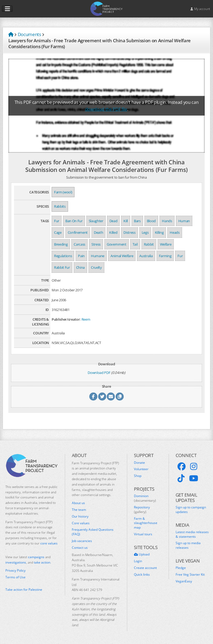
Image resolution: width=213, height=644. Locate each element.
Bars (137, 221)
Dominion (145, 498)
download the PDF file (106, 109)
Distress (129, 232)
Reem (86, 319)
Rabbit (149, 244)
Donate (139, 463)
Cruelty (96, 267)
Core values (81, 523)
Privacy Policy (15, 571)
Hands (167, 221)
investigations (16, 562)
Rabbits (60, 206)
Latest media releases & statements (192, 534)
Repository (142, 510)
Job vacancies (82, 541)
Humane (98, 256)
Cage (58, 232)
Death (98, 232)
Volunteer (141, 469)
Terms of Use (15, 577)
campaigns (36, 557)
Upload (142, 554)
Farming (165, 256)
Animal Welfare (122, 256)
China (80, 267)
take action (42, 562)
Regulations (63, 256)
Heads (175, 232)
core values (49, 543)
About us (78, 503)
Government (117, 244)
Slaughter (96, 221)
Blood (151, 221)
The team (79, 510)
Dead (113, 221)
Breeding (61, 244)
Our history (80, 516)
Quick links (142, 575)
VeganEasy (184, 581)
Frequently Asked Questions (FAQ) (93, 532)
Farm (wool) (63, 192)
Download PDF (99, 373)
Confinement (78, 232)
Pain (81, 256)
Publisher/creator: (66, 319)
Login (138, 561)
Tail (135, 244)
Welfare (166, 244)
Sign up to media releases (188, 545)
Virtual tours (143, 534)
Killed (113, 232)
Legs (145, 232)
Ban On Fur (74, 221)
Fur (57, 221)
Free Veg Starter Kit (190, 575)
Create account (145, 568)
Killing (159, 232)
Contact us (80, 548)
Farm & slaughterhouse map (146, 523)
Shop (138, 476)
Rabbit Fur (62, 267)
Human (184, 221)
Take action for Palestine (24, 590)
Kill (126, 221)
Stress (96, 244)
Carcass (79, 244)
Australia (146, 256)
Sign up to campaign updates (191, 510)
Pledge (181, 568)
